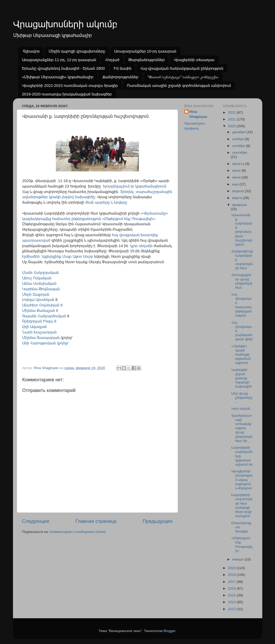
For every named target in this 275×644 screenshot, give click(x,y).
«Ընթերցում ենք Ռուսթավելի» (242, 544)
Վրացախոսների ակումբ (65, 24)
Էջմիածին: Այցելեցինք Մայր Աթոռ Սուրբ (58, 256)
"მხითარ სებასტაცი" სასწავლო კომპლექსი (183, 77)
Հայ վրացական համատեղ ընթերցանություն (242, 305)
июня (237, 177)
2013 (232, 609)
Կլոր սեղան (241, 408)
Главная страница (96, 521)
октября (239, 146)
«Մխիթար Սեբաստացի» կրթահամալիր (58, 77)
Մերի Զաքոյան (36, 294)
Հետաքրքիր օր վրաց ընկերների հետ (242, 281)
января (238, 559)
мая (236, 184)
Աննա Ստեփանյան (39, 284)
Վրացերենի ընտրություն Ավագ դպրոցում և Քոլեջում (242, 480)
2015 (232, 595)
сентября (240, 153)
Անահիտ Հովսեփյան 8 (42, 305)
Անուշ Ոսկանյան (37, 278)
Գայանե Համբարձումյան (44, 316)
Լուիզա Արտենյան (38, 300)
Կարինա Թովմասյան (41, 289)
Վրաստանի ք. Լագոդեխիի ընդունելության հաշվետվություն (242, 230)
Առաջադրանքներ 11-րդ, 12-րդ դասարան (59, 60)
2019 (232, 568)
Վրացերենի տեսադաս (194, 60)
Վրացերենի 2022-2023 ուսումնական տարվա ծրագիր (70, 85)
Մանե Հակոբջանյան (41, 273)
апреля (238, 191)
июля (237, 170)
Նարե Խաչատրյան (40, 332)
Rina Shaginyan (198, 114)
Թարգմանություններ (147, 60)
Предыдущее (158, 521)
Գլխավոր (31, 51)
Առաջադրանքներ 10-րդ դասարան (145, 51)
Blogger (170, 631)
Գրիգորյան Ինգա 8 (39, 321)
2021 (232, 119)
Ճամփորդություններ (120, 77)
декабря (239, 132)
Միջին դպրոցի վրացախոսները (77, 51)
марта (237, 198)
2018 (232, 575)
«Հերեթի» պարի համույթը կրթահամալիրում (241, 355)
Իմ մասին (122, 68)
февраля (239, 205)
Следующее (36, 521)
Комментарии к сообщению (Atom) (78, 532)
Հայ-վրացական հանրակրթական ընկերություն (182, 68)
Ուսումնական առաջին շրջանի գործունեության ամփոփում (179, 85)
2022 (232, 112)
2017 (232, 582)
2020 (232, 126)
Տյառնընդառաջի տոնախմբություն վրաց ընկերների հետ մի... (242, 428)
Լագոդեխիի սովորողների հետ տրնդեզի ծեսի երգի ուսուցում (242, 505)
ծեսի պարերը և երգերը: (107, 202)
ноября (238, 139)
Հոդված (112, 60)
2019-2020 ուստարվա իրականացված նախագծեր (67, 94)
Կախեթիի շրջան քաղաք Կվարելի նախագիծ (242, 378)
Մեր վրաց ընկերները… (242, 398)
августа (239, 164)
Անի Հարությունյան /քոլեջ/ (45, 343)
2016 (232, 588)
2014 (232, 602)
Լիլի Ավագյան (35, 327)
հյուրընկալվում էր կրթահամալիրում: (135, 186)
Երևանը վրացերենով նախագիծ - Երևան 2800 (63, 68)
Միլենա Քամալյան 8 (40, 311)
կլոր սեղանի (142, 246)
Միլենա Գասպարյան (41, 338)
